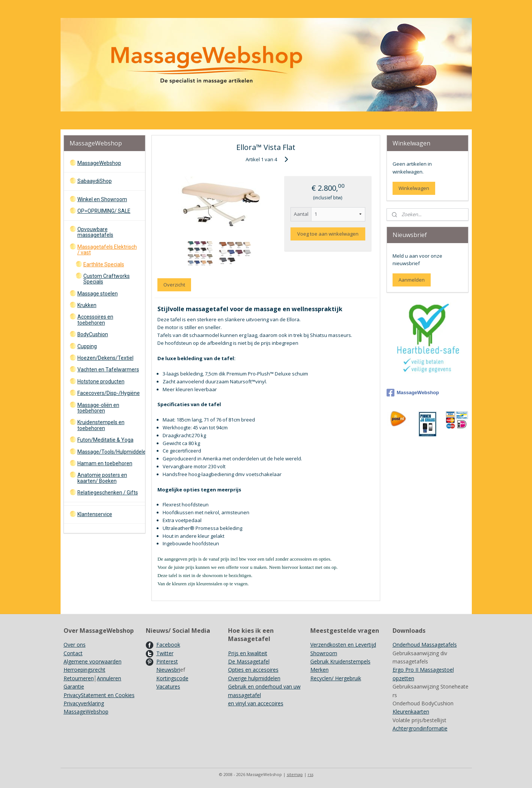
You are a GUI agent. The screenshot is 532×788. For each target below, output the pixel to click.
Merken (319, 670)
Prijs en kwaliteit (248, 653)
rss (310, 774)
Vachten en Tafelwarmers (108, 370)
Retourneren (79, 678)
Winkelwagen (414, 188)
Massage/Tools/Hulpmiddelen (111, 452)
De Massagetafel (249, 661)
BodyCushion (93, 334)
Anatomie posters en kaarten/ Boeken (102, 478)
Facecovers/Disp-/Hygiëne (109, 393)
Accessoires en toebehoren (95, 320)
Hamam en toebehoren (105, 463)
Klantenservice (95, 514)
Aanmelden (412, 280)
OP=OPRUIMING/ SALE (104, 211)
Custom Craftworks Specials (107, 279)
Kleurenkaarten (411, 712)
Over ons (75, 645)
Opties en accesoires (253, 670)
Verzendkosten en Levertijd (343, 645)
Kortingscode (172, 678)
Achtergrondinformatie (420, 728)
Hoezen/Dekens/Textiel (105, 358)
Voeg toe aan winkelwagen (328, 234)
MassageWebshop (99, 163)
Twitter (165, 653)
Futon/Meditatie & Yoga (105, 440)
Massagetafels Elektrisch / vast (107, 250)
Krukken (87, 305)
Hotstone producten (101, 381)
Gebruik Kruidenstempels (340, 661)
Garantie (74, 686)
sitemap (295, 774)
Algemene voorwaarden (93, 661)
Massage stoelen (98, 294)
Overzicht (174, 285)
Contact (73, 653)
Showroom (324, 653)
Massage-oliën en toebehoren (98, 408)
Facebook (168, 645)
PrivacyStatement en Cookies (99, 695)
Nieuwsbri (168, 670)
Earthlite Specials (104, 264)
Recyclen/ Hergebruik (336, 678)
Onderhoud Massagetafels (425, 645)
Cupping (87, 346)
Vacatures (168, 686)
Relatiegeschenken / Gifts (108, 493)
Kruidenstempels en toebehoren (101, 425)
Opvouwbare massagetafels (95, 232)
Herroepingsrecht (84, 670)
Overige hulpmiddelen (254, 678)
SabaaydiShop (95, 181)
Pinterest (167, 661)
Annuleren (109, 678)
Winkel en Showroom (102, 199)
